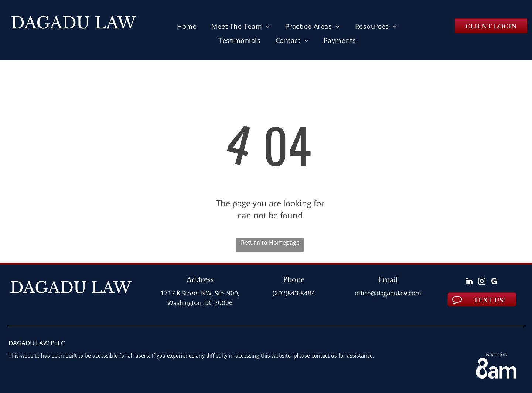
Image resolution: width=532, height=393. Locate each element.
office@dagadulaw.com (388, 293)
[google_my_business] (494, 282)
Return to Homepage (270, 243)
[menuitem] (187, 26)
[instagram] (482, 282)
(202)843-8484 (294, 293)
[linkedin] (469, 282)
